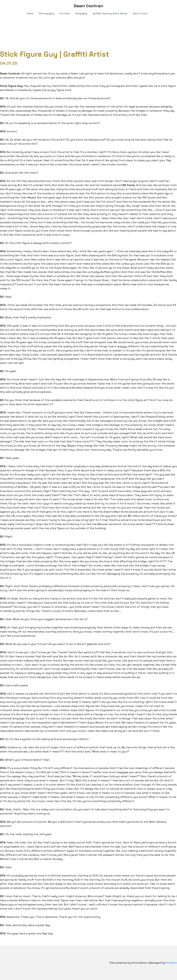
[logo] (88, 6)
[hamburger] (11, 6)
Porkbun (171, 963)
